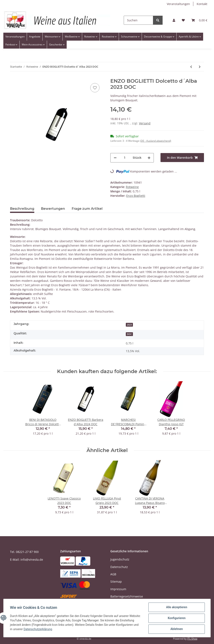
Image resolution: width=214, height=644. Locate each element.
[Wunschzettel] (183, 20)
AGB (113, 574)
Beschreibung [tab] (22, 209)
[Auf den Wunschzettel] (95, 88)
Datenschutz (119, 567)
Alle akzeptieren (176, 607)
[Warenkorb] (199, 20)
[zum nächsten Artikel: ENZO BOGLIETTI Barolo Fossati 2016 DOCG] (200, 67)
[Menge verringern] (115, 158)
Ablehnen (176, 629)
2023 (129, 325)
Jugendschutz (120, 559)
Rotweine (132, 187)
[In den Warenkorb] (182, 158)
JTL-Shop (192, 639)
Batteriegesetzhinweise (127, 596)
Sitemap (116, 582)
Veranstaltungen (178, 4)
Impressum (118, 589)
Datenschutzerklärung (61, 629)
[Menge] (125, 158)
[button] (174, 20)
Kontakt (202, 4)
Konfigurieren (176, 618)
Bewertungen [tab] (53, 209)
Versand (145, 123)
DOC (129, 334)
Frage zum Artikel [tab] (87, 209)
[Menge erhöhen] (149, 158)
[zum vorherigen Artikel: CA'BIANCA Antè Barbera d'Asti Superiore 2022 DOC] (191, 67)
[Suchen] (138, 20)
